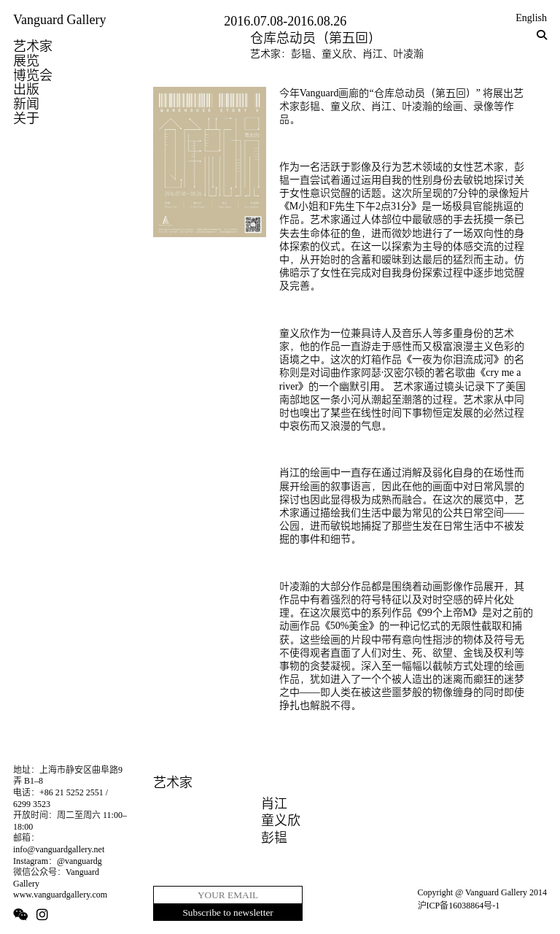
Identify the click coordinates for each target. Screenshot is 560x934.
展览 (26, 61)
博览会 (33, 75)
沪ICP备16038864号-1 (459, 906)
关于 (26, 118)
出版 (26, 89)
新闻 (26, 104)
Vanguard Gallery (59, 20)
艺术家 (33, 46)
